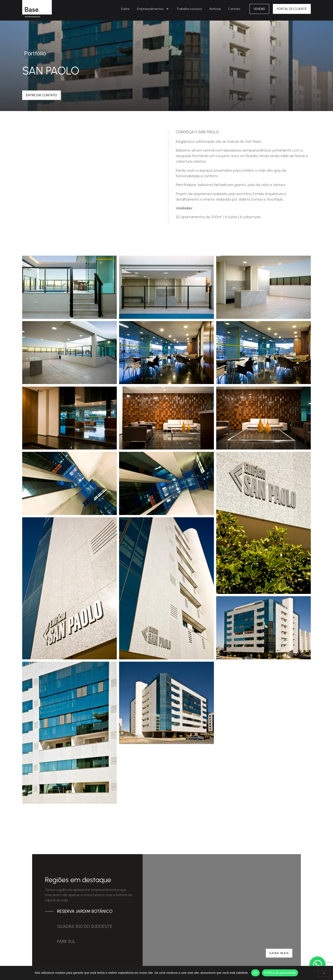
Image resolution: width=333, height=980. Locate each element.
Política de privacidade (280, 973)
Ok (255, 973)
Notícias (215, 9)
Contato (234, 9)
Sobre (125, 9)
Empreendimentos (153, 9)
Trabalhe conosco (189, 9)
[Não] (324, 974)
